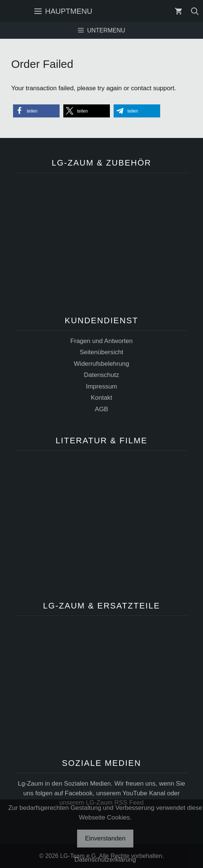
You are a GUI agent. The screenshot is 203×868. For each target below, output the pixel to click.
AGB (102, 409)
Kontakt (102, 398)
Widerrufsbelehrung (101, 364)
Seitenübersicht (101, 352)
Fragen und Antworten (101, 341)
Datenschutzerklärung (105, 860)
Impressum (101, 386)
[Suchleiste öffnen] (195, 11)
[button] (36, 111)
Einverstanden (105, 838)
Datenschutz (101, 375)
